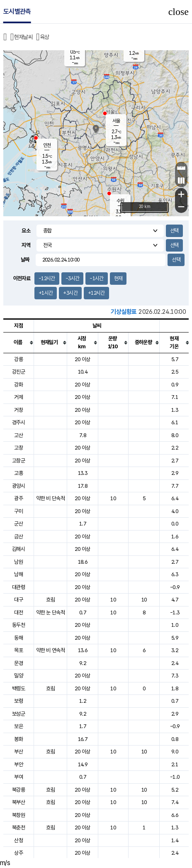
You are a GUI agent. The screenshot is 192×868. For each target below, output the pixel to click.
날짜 (25, 260)
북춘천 (18, 828)
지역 (26, 245)
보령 (18, 701)
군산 (18, 524)
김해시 (18, 549)
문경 (18, 663)
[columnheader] (19, 342)
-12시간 (47, 278)
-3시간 (72, 278)
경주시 (18, 422)
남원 (18, 562)
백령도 (18, 688)
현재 (118, 278)
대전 (18, 612)
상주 (18, 853)
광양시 (18, 486)
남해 (18, 574)
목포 (18, 650)
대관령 (18, 587)
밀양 (18, 676)
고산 (18, 435)
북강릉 (18, 790)
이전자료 (22, 278)
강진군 (18, 372)
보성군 (18, 714)
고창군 (18, 461)
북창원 (18, 815)
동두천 (18, 625)
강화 (18, 385)
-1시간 (96, 278)
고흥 (18, 473)
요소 (26, 231)
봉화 (18, 739)
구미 (18, 511)
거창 (18, 410)
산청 (18, 840)
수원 (120, 201)
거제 (18, 397)
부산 (18, 752)
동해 (18, 638)
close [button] (179, 12)
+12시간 (96, 293)
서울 (116, 121)
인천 (47, 145)
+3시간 (70, 293)
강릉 (18, 359)
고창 (18, 448)
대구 (18, 600)
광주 (18, 498)
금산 (18, 537)
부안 (18, 764)
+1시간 (46, 293)
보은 (18, 726)
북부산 (18, 802)
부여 (18, 777)
